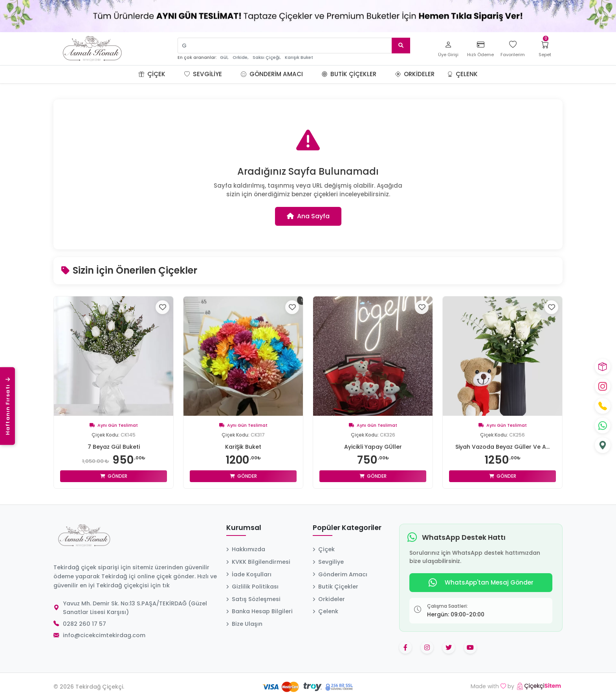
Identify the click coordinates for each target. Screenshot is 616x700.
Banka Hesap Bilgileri (259, 611)
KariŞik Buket (243, 447)
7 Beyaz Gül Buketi (114, 447)
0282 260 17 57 (84, 624)
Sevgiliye (203, 74)
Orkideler (415, 74)
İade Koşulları (249, 574)
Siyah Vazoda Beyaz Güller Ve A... (502, 447)
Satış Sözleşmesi (253, 599)
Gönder (114, 476)
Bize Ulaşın (244, 624)
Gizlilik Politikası (252, 587)
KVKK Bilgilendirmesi (258, 562)
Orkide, (240, 58)
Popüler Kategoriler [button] (347, 528)
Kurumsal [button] (244, 528)
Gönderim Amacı (272, 74)
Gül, (224, 58)
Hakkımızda (246, 549)
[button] (175, 74)
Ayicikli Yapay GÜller (373, 447)
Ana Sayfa (308, 216)
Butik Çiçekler (349, 74)
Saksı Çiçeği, (267, 58)
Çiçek (152, 74)
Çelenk (462, 74)
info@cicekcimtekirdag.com (104, 635)
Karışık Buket (299, 58)
